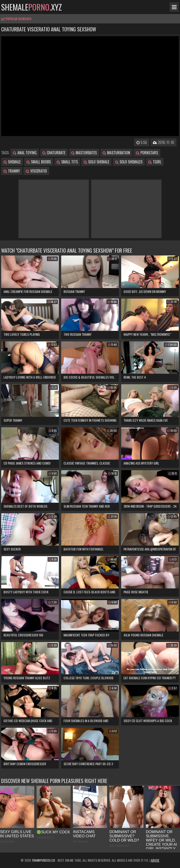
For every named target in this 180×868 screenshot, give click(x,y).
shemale (12, 162)
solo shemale (96, 162)
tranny (12, 171)
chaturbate (54, 153)
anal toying (25, 153)
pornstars (147, 153)
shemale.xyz (32, 7)
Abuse (155, 860)
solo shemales (129, 162)
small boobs (39, 162)
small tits (67, 162)
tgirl (155, 162)
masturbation (116, 153)
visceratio (36, 171)
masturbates (84, 153)
